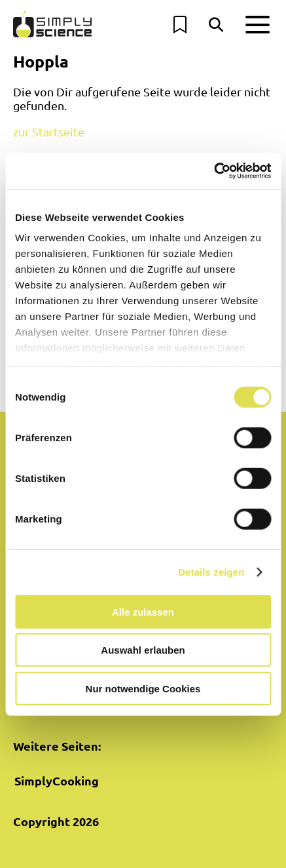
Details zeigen (211, 572)
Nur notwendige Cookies (143, 688)
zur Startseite (49, 131)
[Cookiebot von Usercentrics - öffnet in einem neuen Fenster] (214, 171)
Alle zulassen (143, 611)
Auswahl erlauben (143, 650)
